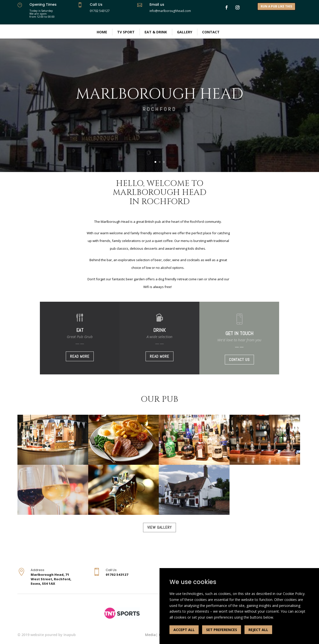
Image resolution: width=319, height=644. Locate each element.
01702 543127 (100, 11)
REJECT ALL (258, 630)
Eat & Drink (156, 32)
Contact (211, 32)
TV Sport (126, 32)
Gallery (185, 32)
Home (102, 32)
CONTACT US (239, 360)
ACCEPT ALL (184, 630)
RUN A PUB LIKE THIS (276, 6)
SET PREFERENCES (222, 630)
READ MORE (80, 356)
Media (150, 635)
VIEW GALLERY (159, 527)
